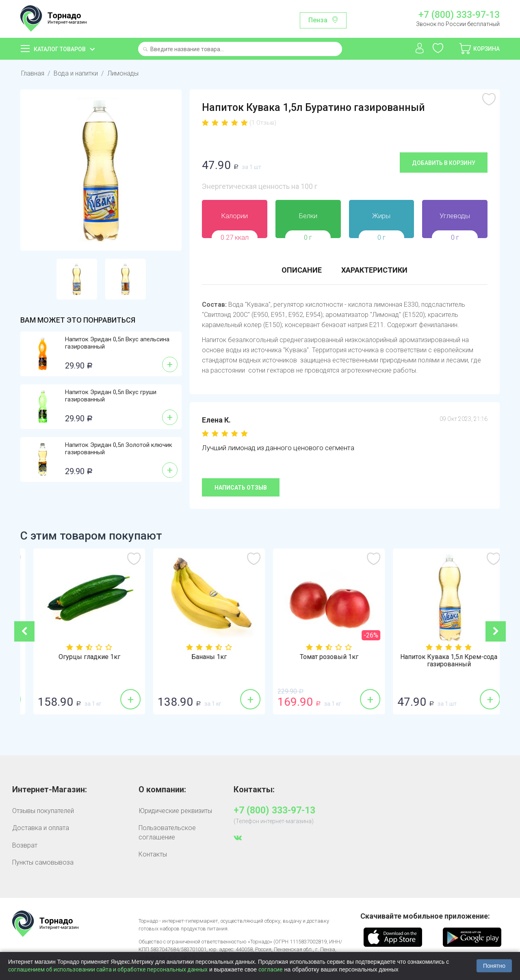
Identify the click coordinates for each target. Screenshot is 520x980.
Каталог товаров (60, 49)
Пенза (318, 20)
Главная (33, 73)
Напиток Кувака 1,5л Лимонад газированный (80, 661)
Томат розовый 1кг (440, 657)
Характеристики (374, 270)
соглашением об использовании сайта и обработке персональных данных (108, 969)
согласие (271, 969)
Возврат (25, 845)
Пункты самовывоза (43, 862)
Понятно (494, 966)
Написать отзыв (241, 488)
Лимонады (123, 73)
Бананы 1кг (320, 657)
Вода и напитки (76, 73)
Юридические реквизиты (175, 811)
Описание (302, 270)
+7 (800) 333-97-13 (459, 15)
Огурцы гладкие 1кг (200, 657)
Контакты (153, 854)
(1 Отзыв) (263, 123)
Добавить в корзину (444, 163)
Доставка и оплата (41, 828)
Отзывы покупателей (43, 811)
